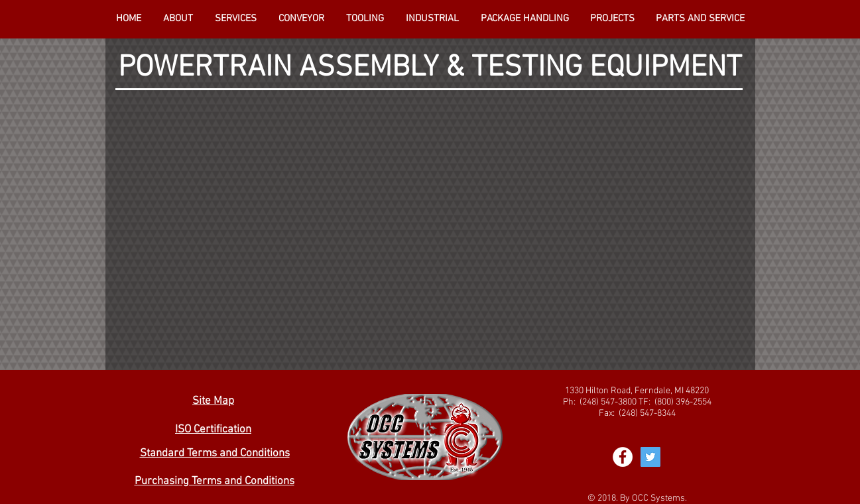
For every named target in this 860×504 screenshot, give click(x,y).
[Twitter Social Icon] (650, 457)
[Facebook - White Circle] (623, 457)
